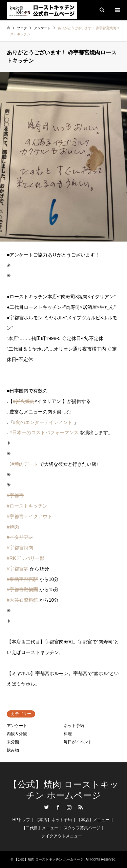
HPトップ (21, 820)
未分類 (13, 742)
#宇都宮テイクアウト (29, 516)
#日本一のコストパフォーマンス (44, 432)
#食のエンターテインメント (43, 422)
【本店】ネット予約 (54, 820)
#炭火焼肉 (24, 401)
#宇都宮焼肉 (20, 548)
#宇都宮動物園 (22, 589)
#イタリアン (20, 537)
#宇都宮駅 (18, 569)
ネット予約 (74, 726)
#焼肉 (13, 527)
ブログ (22, 28)
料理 (68, 734)
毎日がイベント (78, 742)
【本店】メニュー (93, 820)
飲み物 (13, 750)
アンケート (17, 726)
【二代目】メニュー (40, 828)
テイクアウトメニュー (62, 836)
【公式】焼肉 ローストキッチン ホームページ (63, 790)
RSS (81, 807)
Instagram (69, 807)
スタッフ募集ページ (82, 828)
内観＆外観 (17, 734)
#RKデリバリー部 (26, 558)
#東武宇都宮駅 (22, 579)
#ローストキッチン (27, 506)
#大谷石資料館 (22, 600)
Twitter (46, 807)
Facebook (58, 807)
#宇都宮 (15, 495)
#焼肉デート (25, 464)
